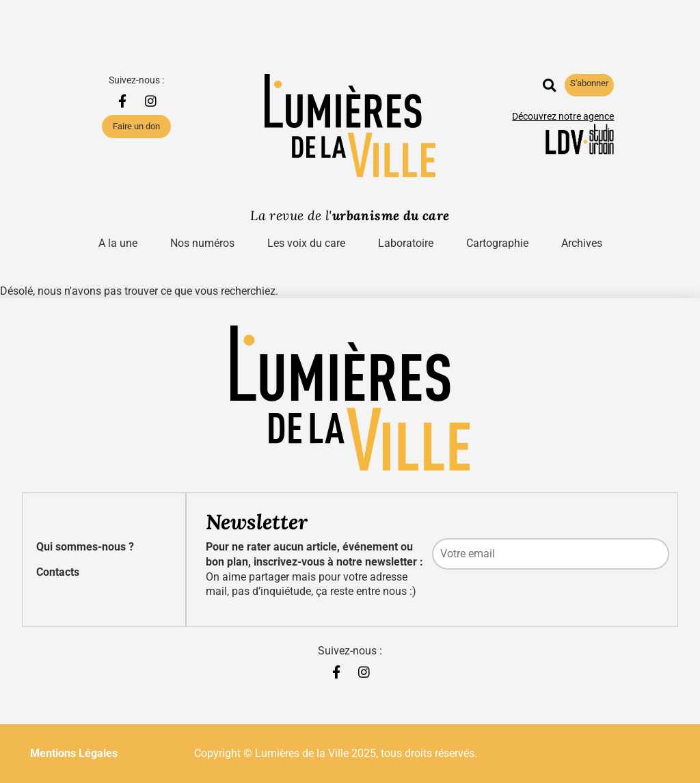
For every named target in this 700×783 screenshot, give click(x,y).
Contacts (58, 572)
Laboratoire (406, 243)
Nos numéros (202, 243)
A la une (118, 243)
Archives (582, 243)
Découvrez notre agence (563, 117)
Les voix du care (306, 243)
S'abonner (589, 83)
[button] (549, 85)
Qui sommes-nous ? (85, 547)
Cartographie (497, 243)
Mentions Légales (74, 753)
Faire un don (136, 126)
